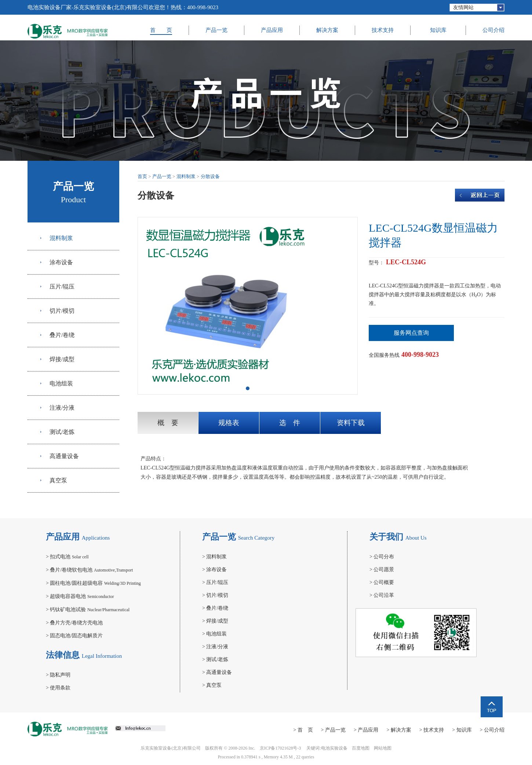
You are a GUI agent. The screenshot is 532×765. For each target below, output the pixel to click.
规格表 (229, 423)
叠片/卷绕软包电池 (89, 570)
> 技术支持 (432, 730)
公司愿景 (382, 570)
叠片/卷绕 (62, 335)
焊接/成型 (62, 359)
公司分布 (382, 557)
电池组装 (61, 383)
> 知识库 (462, 730)
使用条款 (58, 688)
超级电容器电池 (80, 596)
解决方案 (327, 30)
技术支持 (383, 30)
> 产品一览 (333, 730)
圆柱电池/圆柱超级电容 (93, 583)
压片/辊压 (62, 287)
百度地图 (361, 748)
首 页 (161, 30)
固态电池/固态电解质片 (74, 636)
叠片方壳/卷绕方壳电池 (74, 623)
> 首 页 (303, 730)
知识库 (438, 30)
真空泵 (58, 480)
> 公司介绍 (492, 730)
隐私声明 (58, 675)
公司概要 (382, 582)
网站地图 (383, 748)
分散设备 (210, 176)
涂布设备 (61, 262)
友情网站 (463, 8)
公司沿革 (382, 595)
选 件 (290, 423)
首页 (142, 176)
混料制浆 (61, 238)
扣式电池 (67, 557)
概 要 (168, 423)
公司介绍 (493, 30)
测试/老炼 (62, 432)
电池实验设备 (334, 748)
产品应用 (272, 30)
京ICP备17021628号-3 (280, 748)
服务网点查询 (411, 333)
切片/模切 (62, 311)
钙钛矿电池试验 (88, 610)
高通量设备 (64, 456)
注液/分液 (62, 408)
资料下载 (351, 423)
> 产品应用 (366, 730)
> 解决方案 (399, 730)
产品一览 (216, 30)
